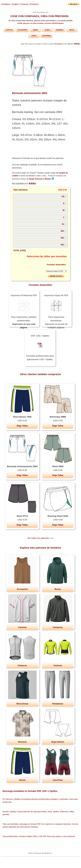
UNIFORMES (47, 36)
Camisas (22, 627)
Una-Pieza (58, 780)
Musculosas (22, 704)
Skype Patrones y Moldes (41, 179)
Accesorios (22, 589)
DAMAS (48, 30)
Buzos (58, 589)
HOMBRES (60, 30)
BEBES (35, 30)
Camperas (58, 627)
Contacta (25, 4)
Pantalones (58, 704)
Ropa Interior (58, 742)
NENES (34, 36)
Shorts (22, 780)
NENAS (72, 30)
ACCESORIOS (22, 30)
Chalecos (22, 666)
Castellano (6, 4)
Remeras (22, 742)
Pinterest (34, 4)
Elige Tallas (22, 426)
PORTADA (9, 30)
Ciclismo (58, 666)
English (15, 4)
